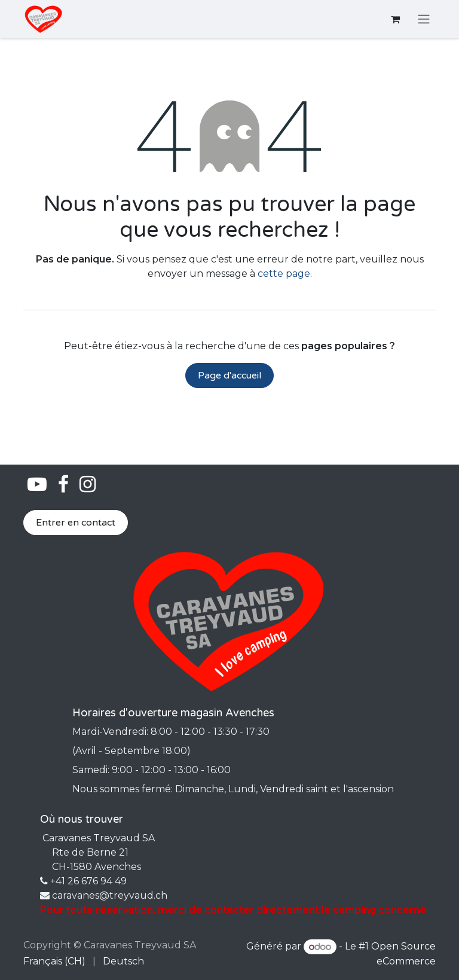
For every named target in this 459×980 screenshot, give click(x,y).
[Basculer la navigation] (424, 19)
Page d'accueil (229, 375)
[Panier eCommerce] (395, 19)
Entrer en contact (76, 523)
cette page (284, 274)
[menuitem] (54, 961)
